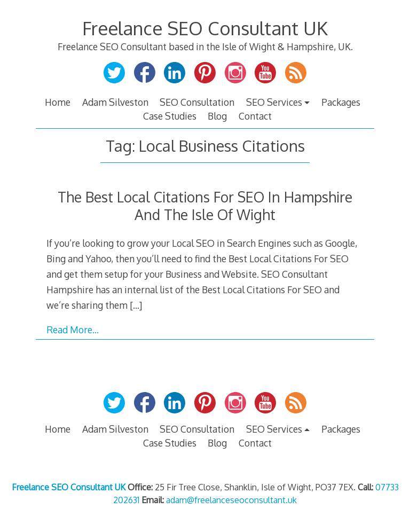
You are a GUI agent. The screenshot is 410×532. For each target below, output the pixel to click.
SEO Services (274, 102)
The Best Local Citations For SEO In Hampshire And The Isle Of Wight (205, 206)
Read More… (73, 330)
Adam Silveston (115, 102)
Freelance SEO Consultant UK (205, 28)
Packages (341, 102)
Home (58, 102)
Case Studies (170, 116)
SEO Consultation (197, 102)
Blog (217, 116)
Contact (255, 116)
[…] (136, 305)
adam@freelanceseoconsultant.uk (231, 500)
